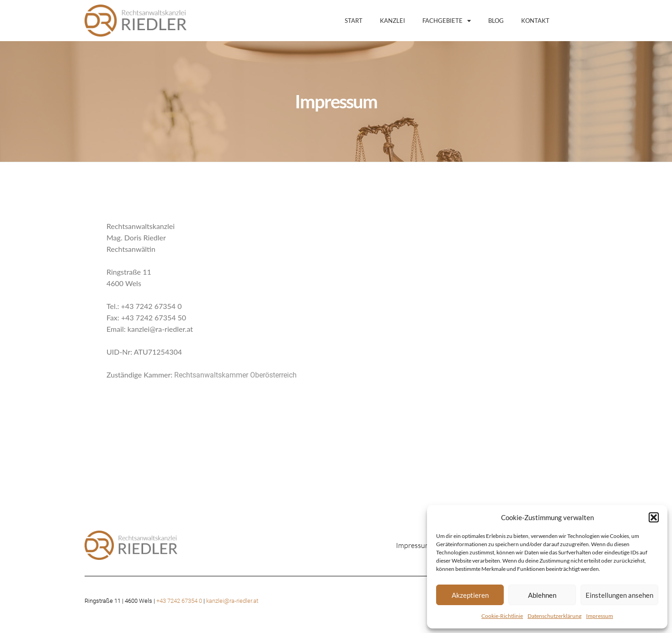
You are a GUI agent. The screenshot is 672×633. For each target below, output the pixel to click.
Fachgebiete (447, 21)
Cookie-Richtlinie (502, 616)
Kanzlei (392, 21)
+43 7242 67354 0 (179, 601)
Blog (496, 21)
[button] (654, 517)
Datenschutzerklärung (555, 616)
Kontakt (535, 21)
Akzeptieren (470, 595)
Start (354, 21)
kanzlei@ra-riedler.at (232, 601)
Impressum (600, 616)
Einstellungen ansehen (619, 595)
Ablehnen (542, 595)
